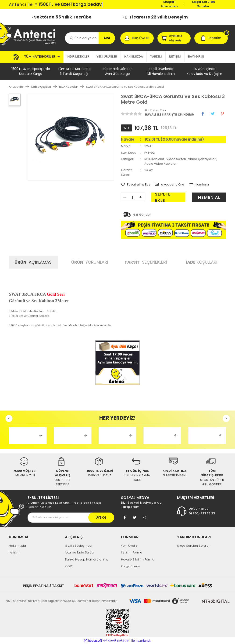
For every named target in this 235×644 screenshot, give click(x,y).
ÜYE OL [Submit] (101, 517)
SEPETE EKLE (163, 197)
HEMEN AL (209, 197)
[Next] (226, 418)
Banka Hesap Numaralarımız (87, 559)
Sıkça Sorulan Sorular (203, 4)
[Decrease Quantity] (125, 197)
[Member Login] (137, 38)
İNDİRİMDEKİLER (78, 56)
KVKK (68, 566)
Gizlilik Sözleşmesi (78, 546)
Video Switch (176, 159)
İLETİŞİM (175, 56)
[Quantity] (133, 197)
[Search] (90, 38)
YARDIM (156, 56)
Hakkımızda (17, 546)
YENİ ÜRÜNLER (107, 56)
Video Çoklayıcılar (202, 159)
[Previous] (9, 418)
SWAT (149, 146)
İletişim (14, 552)
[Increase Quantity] (141, 197)
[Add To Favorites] (136, 185)
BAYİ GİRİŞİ (196, 56)
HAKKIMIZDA (134, 56)
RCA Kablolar (154, 159)
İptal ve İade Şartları (80, 552)
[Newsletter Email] (71, 518)
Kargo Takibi (130, 566)
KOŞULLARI (202, 262)
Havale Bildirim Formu (138, 559)
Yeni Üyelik (129, 546)
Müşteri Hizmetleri (169, 4)
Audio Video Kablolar (160, 164)
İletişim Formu (132, 552)
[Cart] (211, 38)
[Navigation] (36, 57)
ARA (107, 38)
